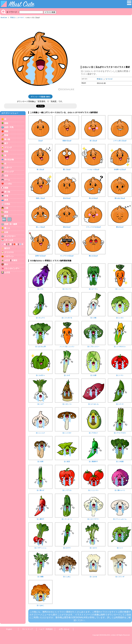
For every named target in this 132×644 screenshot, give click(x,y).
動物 (6, 151)
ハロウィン (9, 256)
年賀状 (14, 260)
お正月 (7, 260)
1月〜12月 (9, 240)
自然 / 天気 (9, 127)
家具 (6, 200)
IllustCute (4, 17)
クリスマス (9, 252)
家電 (6, 196)
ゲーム (7, 180)
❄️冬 (21, 244)
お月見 (7, 272)
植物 (6, 123)
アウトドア (9, 172)
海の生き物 (9, 159)
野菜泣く (13, 17)
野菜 (6, 135)
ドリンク (8, 147)
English (9, 629)
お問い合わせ (64, 629)
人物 (6, 208)
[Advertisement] (106, 43)
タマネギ (21, 17)
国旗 (6, 188)
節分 (6, 264)
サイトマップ (27, 629)
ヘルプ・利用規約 (46, 629)
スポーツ (8, 168)
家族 (6, 212)
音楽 (6, 176)
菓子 (6, 143)
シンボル (8, 184)
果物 (6, 131)
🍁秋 (15, 244)
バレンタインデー (12, 268)
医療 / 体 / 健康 (11, 224)
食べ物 (7, 139)
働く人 (7, 228)
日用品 (7, 204)
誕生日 (7, 248)
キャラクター (10, 236)
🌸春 (4, 244)
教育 (6, 216)
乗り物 (7, 192)
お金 (6, 232)
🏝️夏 (9, 244)
